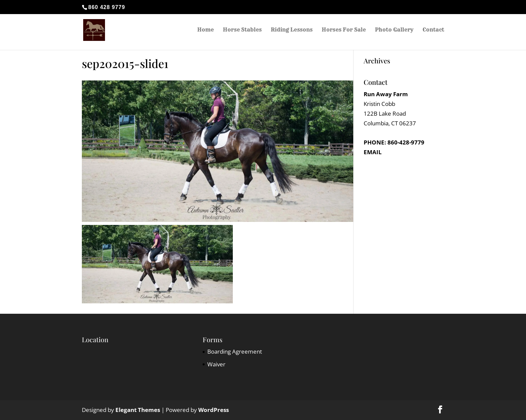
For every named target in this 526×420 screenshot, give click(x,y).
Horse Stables (242, 31)
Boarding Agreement (235, 351)
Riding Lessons (292, 31)
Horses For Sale (344, 31)
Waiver (216, 364)
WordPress (214, 410)
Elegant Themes (138, 410)
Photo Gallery (394, 31)
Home (206, 31)
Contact (433, 31)
